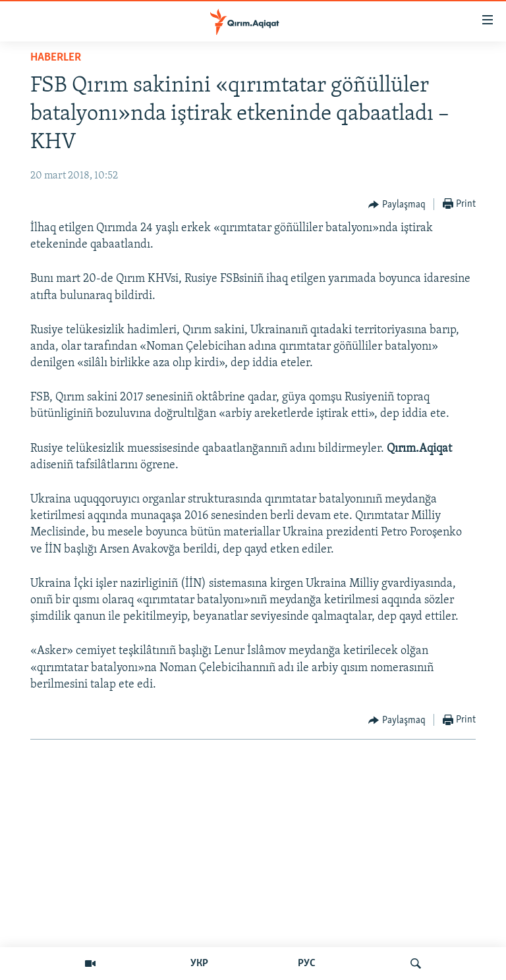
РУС (307, 964)
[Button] (397, 205)
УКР (199, 964)
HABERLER (56, 58)
